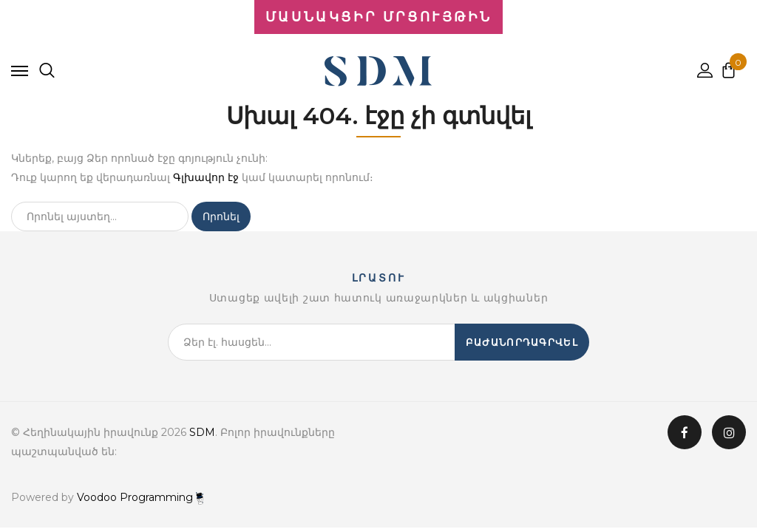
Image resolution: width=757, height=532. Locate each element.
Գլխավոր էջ (206, 177)
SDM (202, 432)
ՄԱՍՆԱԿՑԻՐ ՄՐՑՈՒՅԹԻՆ (378, 17)
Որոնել (221, 216)
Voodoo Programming (140, 497)
